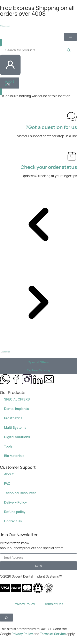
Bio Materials (14, 456)
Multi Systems (15, 427)
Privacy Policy (24, 604)
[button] (38, 225)
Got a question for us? (51, 127)
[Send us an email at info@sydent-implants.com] (49, 379)
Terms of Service (53, 634)
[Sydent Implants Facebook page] (16, 379)
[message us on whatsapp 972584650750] (5, 379)
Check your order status (49, 167)
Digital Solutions (17, 437)
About (9, 474)
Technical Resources (20, 493)
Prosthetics (13, 418)
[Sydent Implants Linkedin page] (38, 379)
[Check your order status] (72, 156)
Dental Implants (16, 409)
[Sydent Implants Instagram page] (27, 379)
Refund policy (15, 512)
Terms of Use (53, 604)
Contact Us (13, 521)
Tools (8, 446)
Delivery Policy (16, 502)
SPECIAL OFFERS (17, 399)
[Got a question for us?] (72, 116)
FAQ (7, 484)
